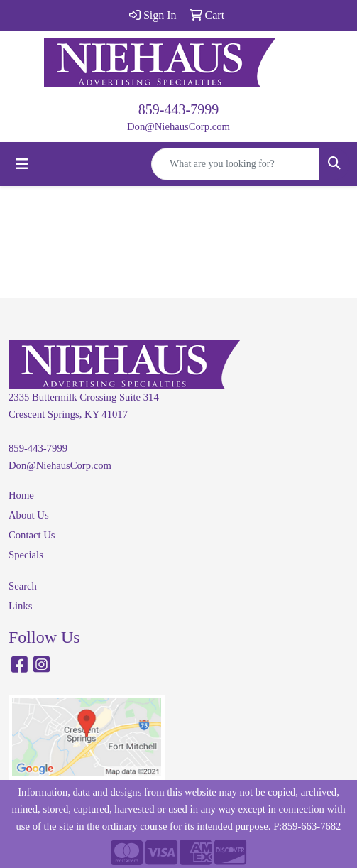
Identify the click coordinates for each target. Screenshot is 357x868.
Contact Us (32, 535)
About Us (29, 515)
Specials (26, 555)
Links (20, 606)
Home (21, 495)
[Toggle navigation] (22, 164)
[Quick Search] (236, 164)
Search (23, 586)
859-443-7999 (178, 109)
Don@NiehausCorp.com (178, 126)
